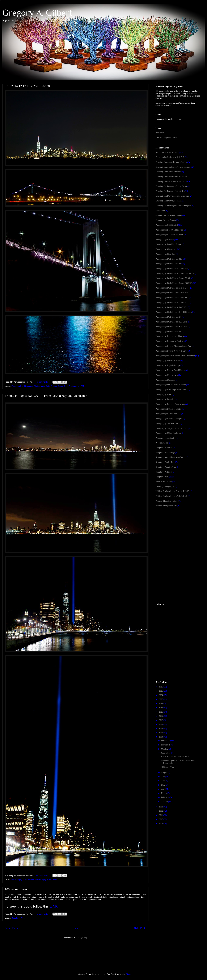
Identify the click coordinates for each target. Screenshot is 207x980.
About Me (160, 133)
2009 (161, 823)
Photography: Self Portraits (167, 424)
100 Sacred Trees (16, 889)
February (165, 797)
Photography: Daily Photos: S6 (168, 332)
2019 (161, 716)
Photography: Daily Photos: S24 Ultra (171, 327)
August (164, 772)
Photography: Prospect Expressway (170, 404)
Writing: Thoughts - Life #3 (167, 501)
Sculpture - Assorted (164, 448)
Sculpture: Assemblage (165, 453)
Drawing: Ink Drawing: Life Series (170, 191)
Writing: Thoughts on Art (166, 506)
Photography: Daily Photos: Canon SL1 (172, 298)
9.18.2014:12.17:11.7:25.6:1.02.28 (27, 86)
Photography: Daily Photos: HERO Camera (174, 312)
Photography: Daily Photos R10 (169, 259)
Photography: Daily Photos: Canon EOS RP (174, 283)
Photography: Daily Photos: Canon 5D (172, 269)
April (164, 789)
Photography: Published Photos (169, 409)
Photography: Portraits (165, 399)
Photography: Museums (165, 380)
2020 (161, 712)
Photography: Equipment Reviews (170, 341)
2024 (161, 695)
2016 (161, 729)
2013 (161, 807)
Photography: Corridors (165, 254)
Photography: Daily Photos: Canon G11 (51, 386)
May (163, 785)
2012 (161, 811)
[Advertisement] (178, 533)
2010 (161, 819)
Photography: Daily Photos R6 (168, 264)
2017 (161, 724)
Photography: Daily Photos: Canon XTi (172, 302)
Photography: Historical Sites (168, 360)
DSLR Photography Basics (167, 138)
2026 (161, 687)
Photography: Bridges (165, 240)
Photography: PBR (77, 386)
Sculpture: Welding (164, 472)
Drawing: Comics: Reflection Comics (171, 181)
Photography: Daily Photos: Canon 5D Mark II (175, 273)
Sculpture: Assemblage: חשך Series (170, 457)
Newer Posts (11, 928)
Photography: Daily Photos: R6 (168, 317)
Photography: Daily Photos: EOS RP (171, 307)
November (166, 745)
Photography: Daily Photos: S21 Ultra (171, 322)
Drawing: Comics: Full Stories (168, 172)
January (165, 802)
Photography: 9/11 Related (23, 879)
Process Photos (162, 443)
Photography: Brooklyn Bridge (168, 244)
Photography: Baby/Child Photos (169, 230)
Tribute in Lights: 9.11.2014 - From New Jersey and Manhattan (46, 396)
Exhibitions (160, 211)
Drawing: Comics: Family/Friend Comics (173, 167)
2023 (161, 699)
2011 (161, 815)
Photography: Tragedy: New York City (172, 428)
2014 (161, 737)
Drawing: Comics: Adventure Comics (171, 162)
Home (76, 928)
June (163, 781)
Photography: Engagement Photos (170, 336)
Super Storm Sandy (164, 482)
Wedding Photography (165, 486)
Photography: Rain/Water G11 (168, 414)
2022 (161, 703)
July (163, 777)
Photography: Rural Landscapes (169, 419)
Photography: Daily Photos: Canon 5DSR (173, 278)
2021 (161, 708)
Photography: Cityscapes (22, 386)
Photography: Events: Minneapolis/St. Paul (173, 346)
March (164, 793)
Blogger (129, 974)
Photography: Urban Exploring (168, 433)
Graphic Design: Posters (166, 220)
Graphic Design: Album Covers (169, 215)
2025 (161, 691)
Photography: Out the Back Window (171, 385)
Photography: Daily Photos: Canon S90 (172, 293)
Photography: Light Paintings (168, 365)
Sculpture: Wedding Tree (166, 467)
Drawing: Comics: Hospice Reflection (171, 177)
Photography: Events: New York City (171, 351)
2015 (161, 733)
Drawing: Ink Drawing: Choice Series (171, 186)
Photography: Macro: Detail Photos (170, 370)
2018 (161, 720)
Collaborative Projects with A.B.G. (170, 157)
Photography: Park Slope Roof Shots (171, 390)
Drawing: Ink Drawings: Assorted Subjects (173, 206)
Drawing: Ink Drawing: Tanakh (169, 201)
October (165, 749)
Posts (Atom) (81, 938)
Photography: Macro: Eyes (167, 375)
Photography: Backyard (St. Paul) (170, 235)
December (166, 741)
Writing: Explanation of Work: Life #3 (171, 496)
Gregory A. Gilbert (37, 13)
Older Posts (140, 928)
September (166, 753)
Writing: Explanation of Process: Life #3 (172, 491)
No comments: (42, 382)
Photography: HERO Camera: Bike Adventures (175, 356)
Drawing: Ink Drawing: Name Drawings (172, 196)
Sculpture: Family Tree (165, 462)
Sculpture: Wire (18, 918)
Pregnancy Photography (165, 438)
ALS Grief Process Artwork (167, 152)
